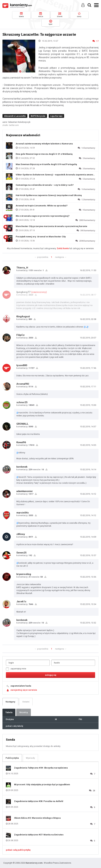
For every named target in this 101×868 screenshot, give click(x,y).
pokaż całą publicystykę (18, 850)
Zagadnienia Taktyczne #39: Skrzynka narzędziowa (41, 768)
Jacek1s (21, 602)
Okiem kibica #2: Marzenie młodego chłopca (37, 818)
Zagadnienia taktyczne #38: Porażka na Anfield (39, 801)
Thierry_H (22, 268)
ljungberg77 (23, 292)
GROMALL (22, 424)
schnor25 (22, 402)
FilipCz (20, 335)
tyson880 (22, 365)
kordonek (22, 467)
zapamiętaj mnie (16, 669)
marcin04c (23, 513)
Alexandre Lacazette (15, 116)
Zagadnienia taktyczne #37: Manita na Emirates (39, 835)
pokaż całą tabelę (14, 726)
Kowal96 (21, 442)
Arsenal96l (23, 384)
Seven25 (21, 553)
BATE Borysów (38, 116)
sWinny (21, 534)
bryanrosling (24, 574)
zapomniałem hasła (21, 686)
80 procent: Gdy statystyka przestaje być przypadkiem (42, 784)
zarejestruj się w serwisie (24, 690)
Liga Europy (56, 116)
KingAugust (23, 316)
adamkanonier (25, 491)
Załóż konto (63, 248)
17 (96, 41)
